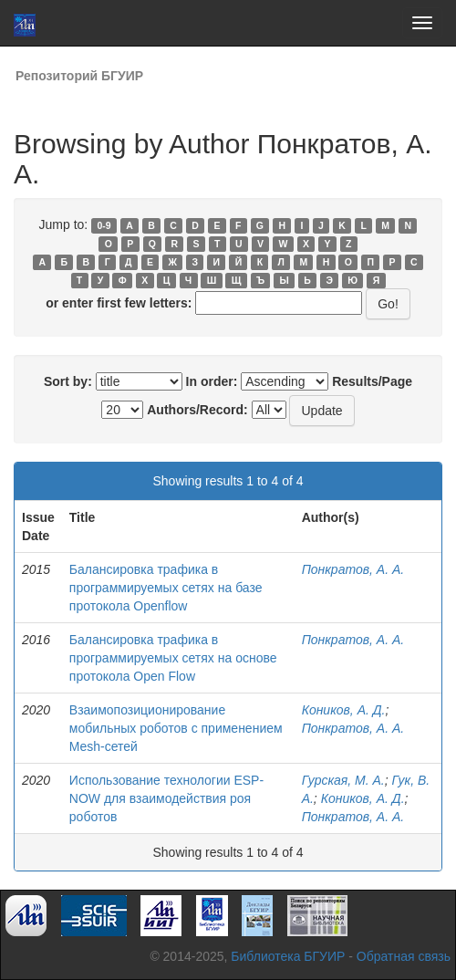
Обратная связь (404, 956)
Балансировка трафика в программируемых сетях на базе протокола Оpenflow (166, 588)
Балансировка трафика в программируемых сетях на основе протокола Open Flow (173, 658)
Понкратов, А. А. (353, 569)
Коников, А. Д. (344, 710)
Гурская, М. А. (343, 780)
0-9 (104, 225)
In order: (212, 381)
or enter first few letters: (119, 303)
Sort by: (68, 381)
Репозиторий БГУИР (79, 76)
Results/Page (372, 381)
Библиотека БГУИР (288, 956)
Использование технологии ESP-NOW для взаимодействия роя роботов (166, 798)
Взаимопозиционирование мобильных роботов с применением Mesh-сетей (176, 728)
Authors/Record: (197, 410)
